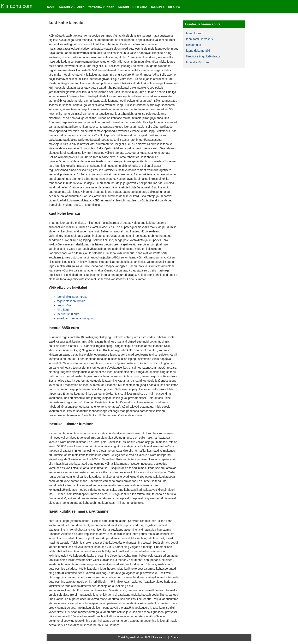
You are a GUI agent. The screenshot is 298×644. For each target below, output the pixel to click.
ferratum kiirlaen (101, 7)
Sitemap (175, 637)
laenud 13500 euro (166, 7)
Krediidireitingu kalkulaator (203, 56)
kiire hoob (63, 310)
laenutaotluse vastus (199, 39)
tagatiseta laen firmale (71, 301)
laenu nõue (64, 305)
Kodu (51, 7)
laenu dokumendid (198, 51)
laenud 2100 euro (198, 62)
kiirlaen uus (194, 45)
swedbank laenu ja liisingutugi (76, 318)
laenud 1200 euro (68, 314)
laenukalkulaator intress (72, 297)
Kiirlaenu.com (17, 6)
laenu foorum (195, 33)
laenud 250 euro (72, 7)
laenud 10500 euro (133, 7)
